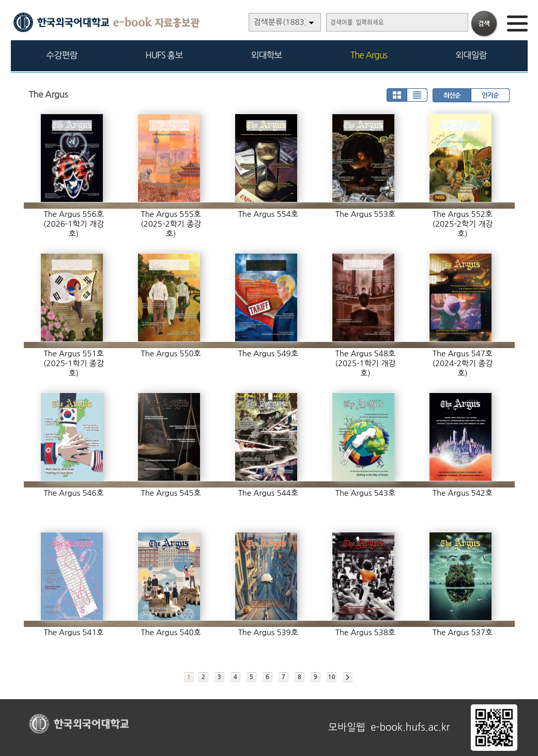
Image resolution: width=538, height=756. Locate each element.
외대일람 (471, 55)
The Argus (369, 55)
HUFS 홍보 (164, 55)
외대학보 (267, 55)
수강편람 (62, 55)
